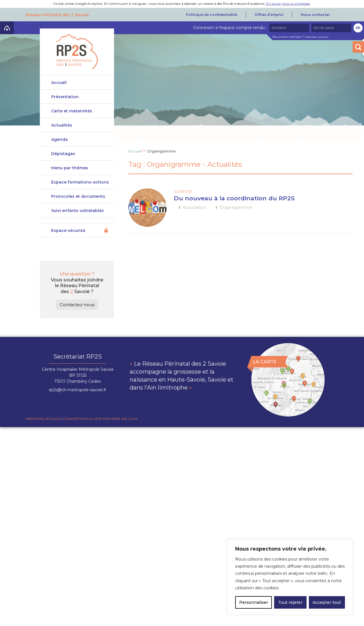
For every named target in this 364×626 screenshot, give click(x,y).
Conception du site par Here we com (100, 436)
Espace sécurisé (68, 248)
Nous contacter (315, 15)
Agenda (59, 143)
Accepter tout (327, 602)
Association (195, 207)
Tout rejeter (290, 602)
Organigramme (236, 207)
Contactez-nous (77, 322)
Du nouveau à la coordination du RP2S (234, 198)
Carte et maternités (72, 115)
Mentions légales (43, 436)
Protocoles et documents (78, 210)
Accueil (59, 83)
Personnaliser (254, 602)
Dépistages (63, 157)
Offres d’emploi (269, 15)
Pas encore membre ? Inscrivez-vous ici (300, 37)
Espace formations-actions (80, 193)
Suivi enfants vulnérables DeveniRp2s (77, 230)
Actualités (62, 129)
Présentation (65, 97)
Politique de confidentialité (212, 15)
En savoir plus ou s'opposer (288, 4)
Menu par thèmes (70, 175)
